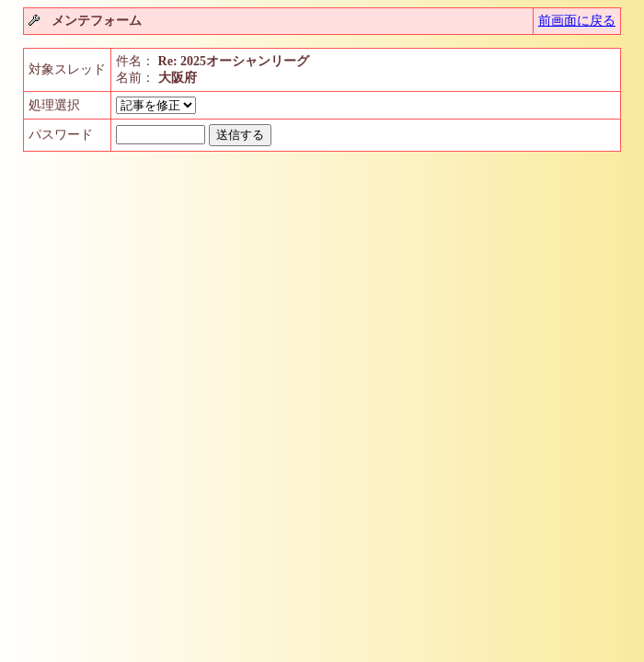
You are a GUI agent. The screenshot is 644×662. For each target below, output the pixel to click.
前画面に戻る (577, 21)
